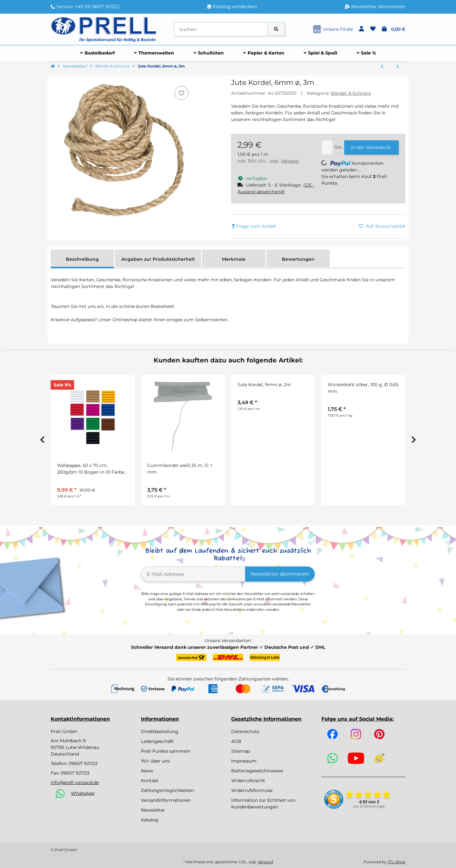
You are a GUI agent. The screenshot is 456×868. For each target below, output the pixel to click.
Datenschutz (245, 731)
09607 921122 (83, 763)
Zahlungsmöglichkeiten (167, 790)
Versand (290, 161)
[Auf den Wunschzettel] (181, 93)
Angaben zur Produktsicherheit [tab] (158, 259)
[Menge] (327, 147)
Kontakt (150, 781)
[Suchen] (221, 29)
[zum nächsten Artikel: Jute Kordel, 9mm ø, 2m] (398, 67)
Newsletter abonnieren (280, 574)
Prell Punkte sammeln (166, 751)
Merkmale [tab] (234, 259)
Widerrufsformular (252, 790)
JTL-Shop (396, 862)
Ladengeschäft (157, 741)
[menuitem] (98, 53)
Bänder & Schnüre (351, 93)
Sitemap (241, 751)
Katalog (150, 820)
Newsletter (153, 810)
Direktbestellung (160, 731)
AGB (236, 741)
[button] (361, 29)
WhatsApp (83, 793)
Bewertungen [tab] (298, 259)
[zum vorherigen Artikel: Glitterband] (382, 67)
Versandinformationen (166, 800)
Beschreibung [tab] (82, 259)
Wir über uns (155, 761)
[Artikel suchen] (276, 29)
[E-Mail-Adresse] (193, 574)
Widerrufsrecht (248, 781)
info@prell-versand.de (75, 782)
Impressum (244, 761)
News (147, 771)
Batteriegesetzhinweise (257, 771)
